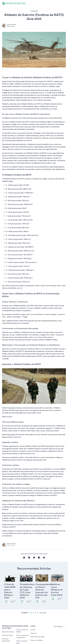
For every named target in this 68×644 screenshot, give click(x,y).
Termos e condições (37, 634)
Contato (33, 623)
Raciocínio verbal (7, 629)
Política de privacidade (38, 630)
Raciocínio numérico (9, 625)
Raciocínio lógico (7, 638)
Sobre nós (34, 627)
